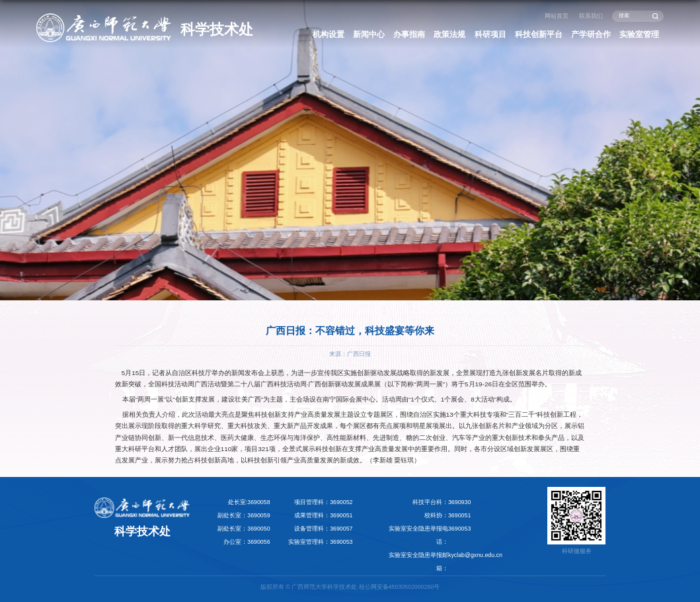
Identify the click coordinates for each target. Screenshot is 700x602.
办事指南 (409, 34)
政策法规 (449, 34)
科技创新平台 (539, 34)
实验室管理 (639, 34)
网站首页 (557, 16)
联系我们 (591, 16)
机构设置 (329, 34)
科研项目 (490, 34)
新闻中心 (369, 34)
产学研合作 (591, 34)
